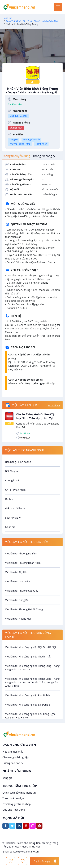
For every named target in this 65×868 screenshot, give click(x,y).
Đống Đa (14, 140)
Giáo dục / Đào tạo (19, 116)
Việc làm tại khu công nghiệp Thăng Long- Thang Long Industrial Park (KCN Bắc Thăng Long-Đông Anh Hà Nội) (32, 682)
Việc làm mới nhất (13, 752)
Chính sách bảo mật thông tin (19, 793)
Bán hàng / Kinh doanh (18, 462)
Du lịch (9, 499)
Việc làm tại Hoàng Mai (18, 619)
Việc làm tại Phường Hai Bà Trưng (24, 609)
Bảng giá (7, 778)
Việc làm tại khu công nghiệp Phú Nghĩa (27, 695)
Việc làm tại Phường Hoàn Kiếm (23, 563)
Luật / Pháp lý (13, 518)
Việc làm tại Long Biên (18, 581)
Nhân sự (10, 527)
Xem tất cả (54, 405)
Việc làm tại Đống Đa (17, 600)
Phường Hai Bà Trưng (20, 144)
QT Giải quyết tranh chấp (17, 804)
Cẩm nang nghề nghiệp (15, 757)
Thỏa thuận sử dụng (14, 798)
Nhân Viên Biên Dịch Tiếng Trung (32, 90)
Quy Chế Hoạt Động (14, 810)
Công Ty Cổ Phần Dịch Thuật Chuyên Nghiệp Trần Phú (32, 21)
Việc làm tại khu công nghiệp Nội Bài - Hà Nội (31, 647)
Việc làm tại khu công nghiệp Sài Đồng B (28, 705)
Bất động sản (13, 471)
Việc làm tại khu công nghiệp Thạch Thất (28, 657)
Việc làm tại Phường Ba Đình (21, 553)
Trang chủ (7, 18)
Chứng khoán (13, 480)
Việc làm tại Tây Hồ (16, 572)
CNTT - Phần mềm (15, 490)
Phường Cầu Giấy (31, 140)
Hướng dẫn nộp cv (13, 763)
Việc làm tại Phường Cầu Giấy (22, 591)
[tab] (16, 156)
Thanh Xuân (41, 144)
